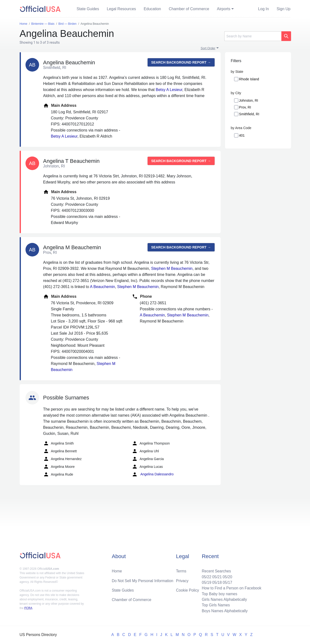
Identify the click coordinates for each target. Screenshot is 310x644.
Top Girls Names (215, 605)
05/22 (205, 576)
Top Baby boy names (219, 593)
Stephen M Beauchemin (172, 268)
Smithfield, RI (249, 114)
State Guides (88, 9)
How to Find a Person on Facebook (231, 587)
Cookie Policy (188, 589)
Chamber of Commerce (189, 9)
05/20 (227, 576)
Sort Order (208, 48)
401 (242, 135)
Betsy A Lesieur (169, 90)
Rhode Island (249, 79)
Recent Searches (215, 570)
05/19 (205, 582)
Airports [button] (224, 9)
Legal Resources (121, 9)
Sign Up (284, 9)
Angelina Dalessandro (153, 474)
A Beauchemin (103, 287)
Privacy (182, 580)
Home (117, 570)
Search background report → (181, 62)
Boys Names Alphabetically (224, 611)
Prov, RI (245, 107)
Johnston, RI (249, 100)
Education (152, 9)
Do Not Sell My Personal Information (143, 580)
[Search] (253, 36)
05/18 (216, 582)
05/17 (227, 582)
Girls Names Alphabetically (224, 599)
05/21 (216, 576)
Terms (181, 570)
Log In (263, 9)
